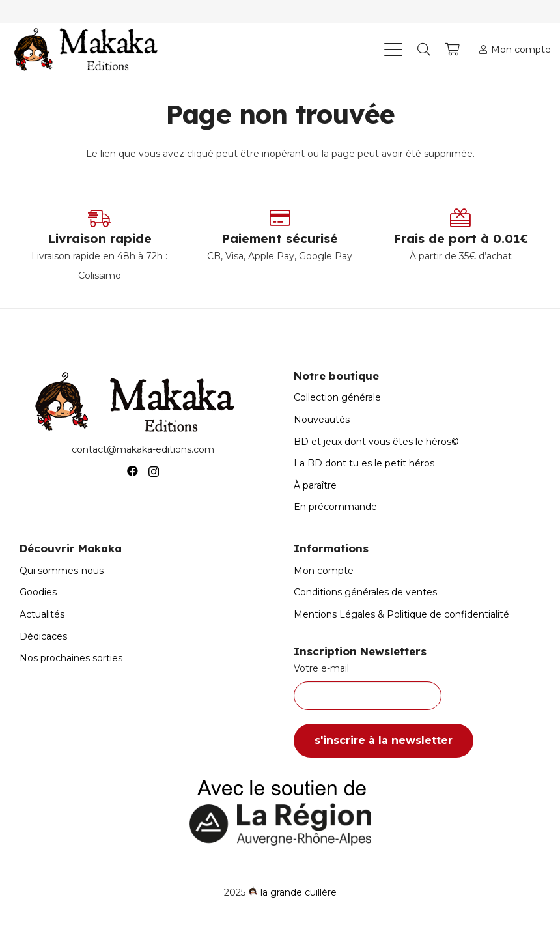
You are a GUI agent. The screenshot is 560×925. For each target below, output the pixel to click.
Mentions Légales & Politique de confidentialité (401, 614)
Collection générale (337, 397)
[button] (393, 50)
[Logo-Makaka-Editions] (89, 50)
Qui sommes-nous (62, 571)
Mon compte (324, 571)
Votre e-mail (417, 687)
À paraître (315, 485)
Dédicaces (43, 636)
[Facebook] (133, 471)
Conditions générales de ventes (365, 592)
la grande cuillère (299, 892)
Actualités (42, 614)
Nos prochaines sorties (71, 658)
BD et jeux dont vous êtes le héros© (376, 442)
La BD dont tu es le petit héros (364, 463)
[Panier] (453, 50)
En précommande (335, 507)
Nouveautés (322, 420)
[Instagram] (154, 472)
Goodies (38, 592)
